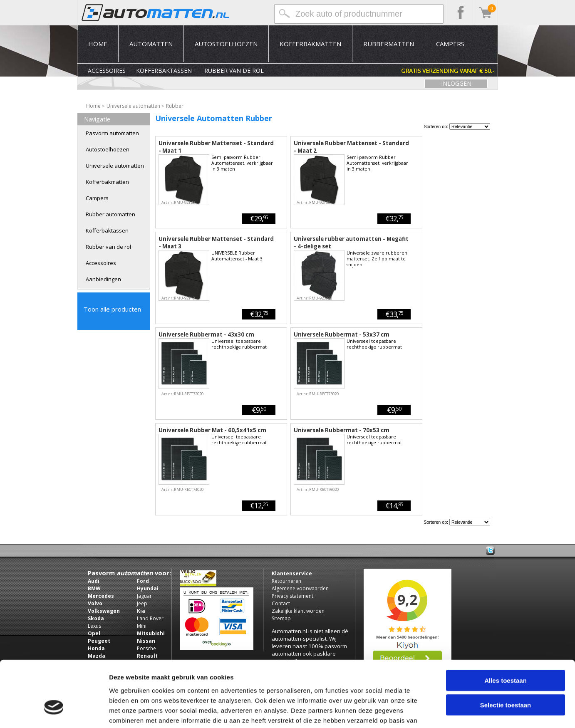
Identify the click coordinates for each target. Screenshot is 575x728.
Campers (450, 44)
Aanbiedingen (103, 279)
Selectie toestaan (506, 653)
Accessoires (107, 71)
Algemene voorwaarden (300, 588)
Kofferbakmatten (310, 44)
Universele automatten (115, 166)
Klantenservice (292, 573)
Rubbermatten (389, 44)
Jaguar (144, 596)
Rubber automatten (110, 214)
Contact (281, 603)
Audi (94, 581)
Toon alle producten (112, 309)
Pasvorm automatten (112, 133)
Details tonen (450, 712)
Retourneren (286, 581)
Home (98, 44)
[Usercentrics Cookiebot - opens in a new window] (54, 712)
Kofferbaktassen (164, 71)
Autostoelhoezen (226, 44)
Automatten (151, 44)
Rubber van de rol (234, 71)
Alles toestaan (506, 628)
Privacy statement (292, 596)
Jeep (142, 603)
